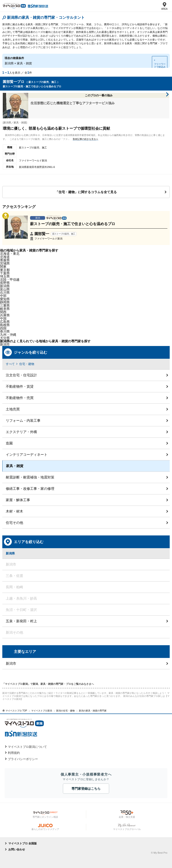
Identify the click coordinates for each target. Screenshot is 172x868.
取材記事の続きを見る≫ (86, 139)
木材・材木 (14, 511)
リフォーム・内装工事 (23, 420)
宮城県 (5, 263)
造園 (9, 443)
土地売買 (13, 409)
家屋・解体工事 (18, 500)
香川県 (5, 331)
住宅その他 (14, 523)
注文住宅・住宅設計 (21, 375)
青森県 (5, 260)
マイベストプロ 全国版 (23, 843)
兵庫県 (5, 315)
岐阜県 (5, 309)
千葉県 (5, 273)
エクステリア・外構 (21, 432)
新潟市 (11, 663)
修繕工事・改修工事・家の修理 (30, 489)
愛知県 (5, 299)
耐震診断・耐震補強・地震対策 (30, 477)
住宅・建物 (27, 364)
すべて (10, 364)
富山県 (5, 289)
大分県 (5, 338)
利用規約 (14, 753)
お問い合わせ (17, 849)
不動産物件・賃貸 (20, 386)
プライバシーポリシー (23, 759)
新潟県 (5, 286)
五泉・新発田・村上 (21, 621)
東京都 (5, 270)
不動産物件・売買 (20, 398)
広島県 (5, 322)
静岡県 (5, 302)
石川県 (5, 292)
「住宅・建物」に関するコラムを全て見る (86, 192)
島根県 (5, 325)
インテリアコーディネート (27, 454)
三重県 (5, 305)
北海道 (5, 257)
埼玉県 (5, 276)
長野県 (5, 283)
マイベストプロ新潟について (27, 747)
